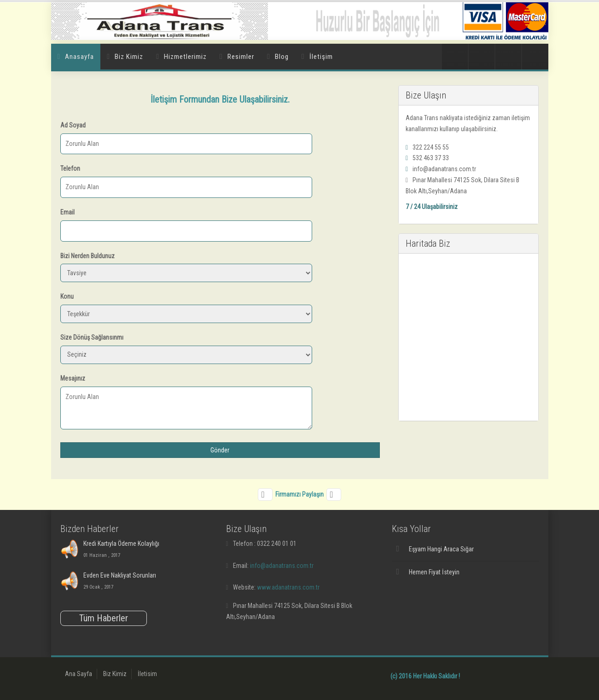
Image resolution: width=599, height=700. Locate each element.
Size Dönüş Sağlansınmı (92, 337)
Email (67, 212)
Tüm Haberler (104, 618)
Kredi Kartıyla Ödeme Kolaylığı (121, 544)
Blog (282, 57)
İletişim (321, 57)
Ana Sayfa (79, 674)
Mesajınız (73, 378)
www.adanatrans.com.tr (288, 587)
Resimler (241, 57)
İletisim (147, 674)
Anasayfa (79, 57)
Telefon (70, 168)
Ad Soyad (73, 125)
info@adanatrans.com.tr (282, 566)
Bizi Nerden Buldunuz (87, 256)
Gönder (220, 450)
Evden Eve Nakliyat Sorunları (120, 575)
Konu (67, 296)
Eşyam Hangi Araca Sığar (441, 549)
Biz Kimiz (129, 57)
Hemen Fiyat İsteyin (434, 572)
